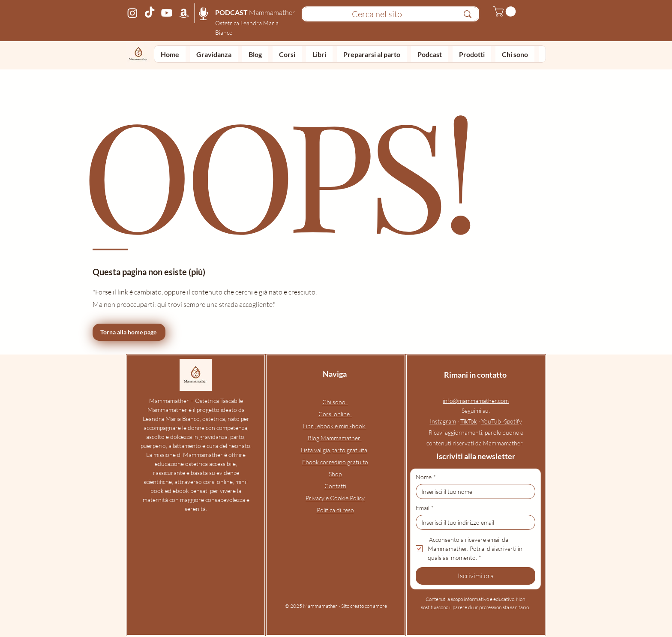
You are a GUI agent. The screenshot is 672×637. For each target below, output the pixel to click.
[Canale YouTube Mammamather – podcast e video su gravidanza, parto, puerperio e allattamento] (167, 13)
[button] (506, 12)
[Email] (473, 522)
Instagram (443, 421)
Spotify (513, 421)
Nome (426, 477)
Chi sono (335, 402)
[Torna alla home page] (129, 332)
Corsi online (335, 414)
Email (425, 508)
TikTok (469, 421)
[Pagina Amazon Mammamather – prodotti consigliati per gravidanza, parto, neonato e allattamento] (184, 13)
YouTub (492, 421)
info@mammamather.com (476, 401)
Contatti (335, 486)
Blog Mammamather (335, 438)
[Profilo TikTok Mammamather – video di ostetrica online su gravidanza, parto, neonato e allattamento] (150, 13)
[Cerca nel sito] (377, 14)
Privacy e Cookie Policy (335, 498)
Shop (335, 474)
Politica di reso (335, 510)
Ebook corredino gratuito (335, 462)
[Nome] (473, 491)
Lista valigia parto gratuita (334, 450)
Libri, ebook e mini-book (335, 426)
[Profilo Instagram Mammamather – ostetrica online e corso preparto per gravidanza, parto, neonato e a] (132, 13)
